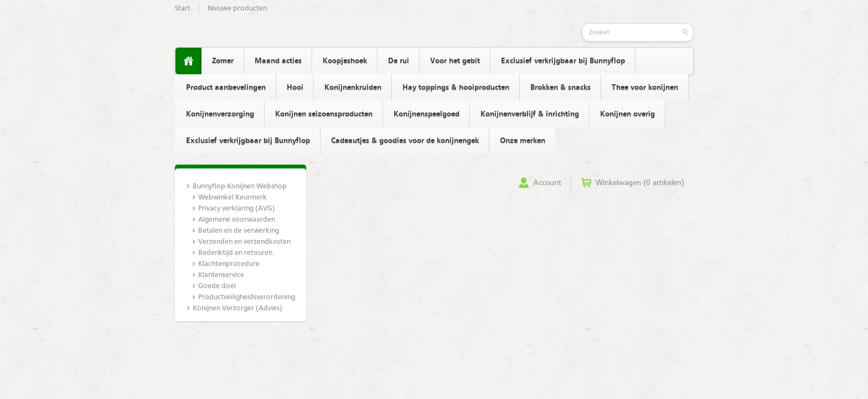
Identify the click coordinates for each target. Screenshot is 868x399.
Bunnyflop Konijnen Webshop (240, 186)
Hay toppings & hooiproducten (456, 88)
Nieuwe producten (237, 9)
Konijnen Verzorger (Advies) (237, 308)
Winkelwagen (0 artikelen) (640, 183)
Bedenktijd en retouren (235, 253)
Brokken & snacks (560, 88)
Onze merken (523, 141)
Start (183, 9)
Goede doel (217, 286)
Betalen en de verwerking (239, 231)
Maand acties (278, 61)
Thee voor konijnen (645, 88)
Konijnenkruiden (353, 88)
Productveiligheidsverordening (246, 297)
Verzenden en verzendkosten (244, 242)
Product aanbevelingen (226, 88)
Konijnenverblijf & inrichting (530, 114)
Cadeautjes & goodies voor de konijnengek (405, 141)
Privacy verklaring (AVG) (237, 209)
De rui (399, 61)
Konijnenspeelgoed (427, 114)
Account (547, 183)
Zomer (223, 61)
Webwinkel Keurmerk (232, 198)
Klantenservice (221, 275)
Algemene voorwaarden (237, 220)
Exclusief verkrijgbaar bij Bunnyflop (563, 61)
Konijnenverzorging (220, 114)
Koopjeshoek (345, 61)
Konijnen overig (627, 114)
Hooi (295, 88)
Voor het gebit (455, 61)
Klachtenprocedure (229, 264)
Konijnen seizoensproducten (324, 114)
